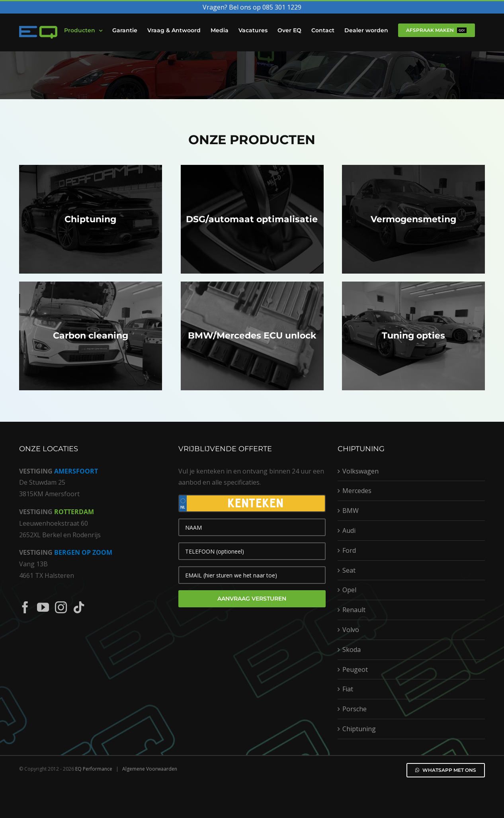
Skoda (352, 650)
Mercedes (357, 491)
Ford (349, 550)
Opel (349, 590)
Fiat (348, 689)
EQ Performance (94, 769)
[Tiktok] (79, 607)
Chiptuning (359, 729)
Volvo (351, 630)
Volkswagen (360, 471)
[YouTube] (43, 607)
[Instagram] (61, 607)
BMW (351, 511)
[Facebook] (25, 607)
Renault (354, 610)
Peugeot (355, 669)
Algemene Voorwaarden (150, 769)
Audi (349, 530)
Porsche (355, 709)
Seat (349, 570)
